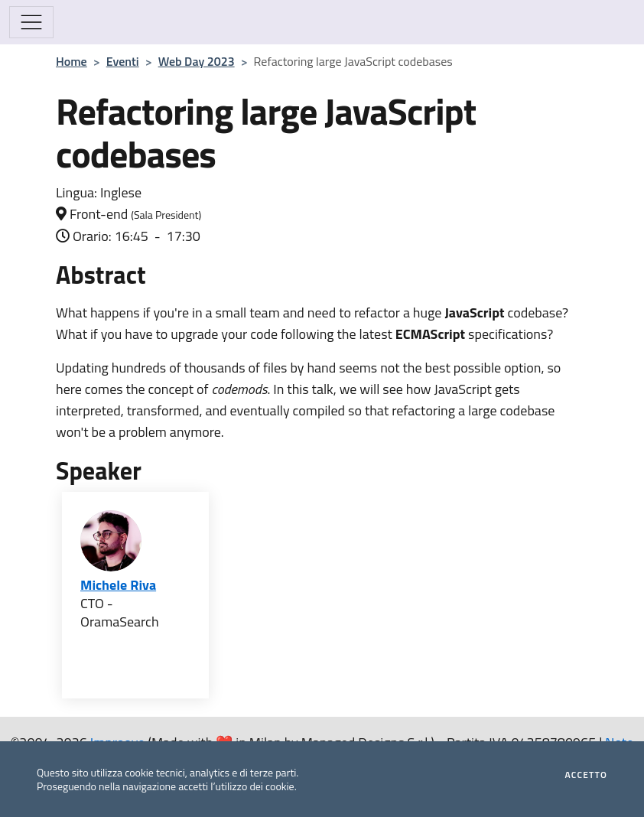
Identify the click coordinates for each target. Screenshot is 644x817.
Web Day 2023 (197, 61)
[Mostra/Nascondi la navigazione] (31, 22)
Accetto (586, 775)
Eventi (123, 61)
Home (72, 61)
